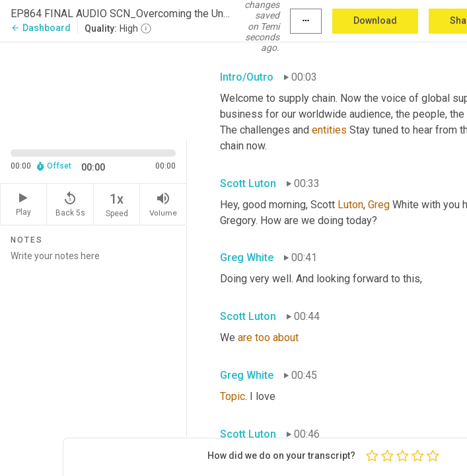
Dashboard (41, 28)
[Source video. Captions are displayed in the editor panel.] (93, 89)
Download (375, 20)
